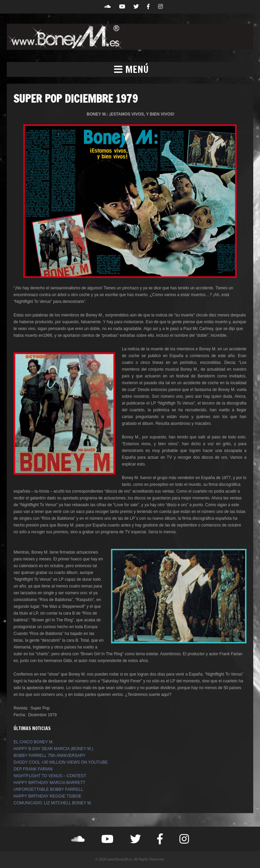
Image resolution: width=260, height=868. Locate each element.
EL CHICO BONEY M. (34, 742)
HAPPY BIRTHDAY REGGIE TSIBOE (47, 796)
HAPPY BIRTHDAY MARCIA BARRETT (49, 783)
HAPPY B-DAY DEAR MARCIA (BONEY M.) (53, 749)
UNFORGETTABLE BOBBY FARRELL (48, 789)
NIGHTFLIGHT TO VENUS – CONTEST (50, 776)
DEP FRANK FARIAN (33, 769)
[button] (130, 69)
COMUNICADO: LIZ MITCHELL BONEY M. (53, 803)
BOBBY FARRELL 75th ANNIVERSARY (50, 756)
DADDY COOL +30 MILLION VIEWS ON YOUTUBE (61, 762)
